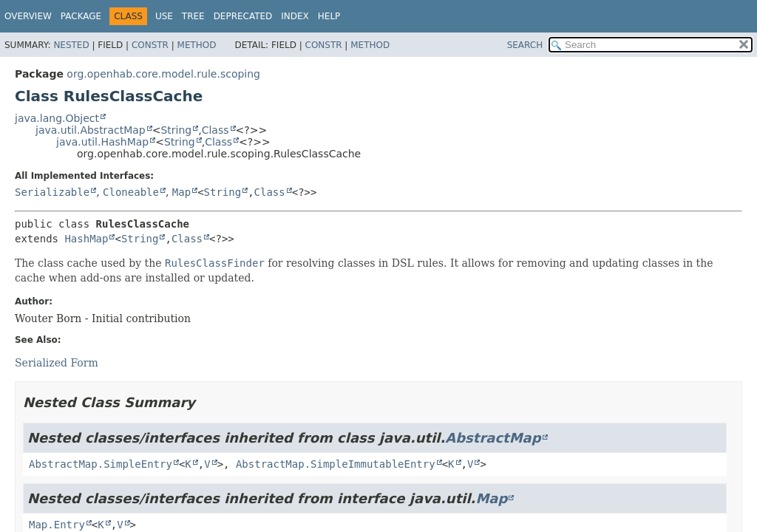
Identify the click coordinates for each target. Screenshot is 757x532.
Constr (150, 45)
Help (329, 16)
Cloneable (131, 192)
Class (215, 130)
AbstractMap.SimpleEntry (101, 464)
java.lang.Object (57, 118)
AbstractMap (493, 438)
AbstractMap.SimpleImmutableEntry (336, 464)
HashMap (86, 239)
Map (181, 192)
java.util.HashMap (102, 142)
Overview (28, 16)
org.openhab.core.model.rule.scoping (163, 74)
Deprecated (243, 16)
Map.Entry (57, 525)
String (176, 130)
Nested (71, 45)
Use (164, 16)
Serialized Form (57, 363)
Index (295, 16)
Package (81, 16)
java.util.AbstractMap (91, 130)
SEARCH (525, 45)
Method (197, 45)
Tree (193, 16)
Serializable (52, 192)
